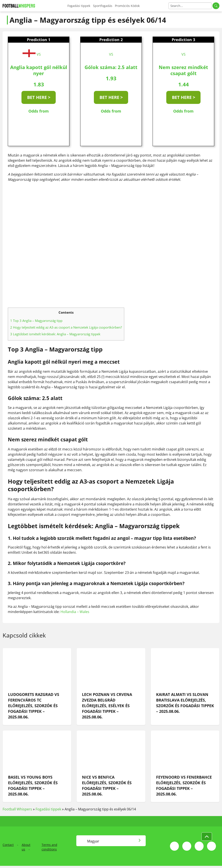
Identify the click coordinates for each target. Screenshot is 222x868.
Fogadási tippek (79, 6)
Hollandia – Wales (75, 612)
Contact (8, 845)
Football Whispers (17, 809)
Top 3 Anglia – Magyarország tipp (36, 321)
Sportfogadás (103, 6)
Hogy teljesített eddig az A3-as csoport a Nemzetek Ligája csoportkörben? (66, 327)
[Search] (190, 6)
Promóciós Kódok (127, 6)
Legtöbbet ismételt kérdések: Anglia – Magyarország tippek (55, 334)
